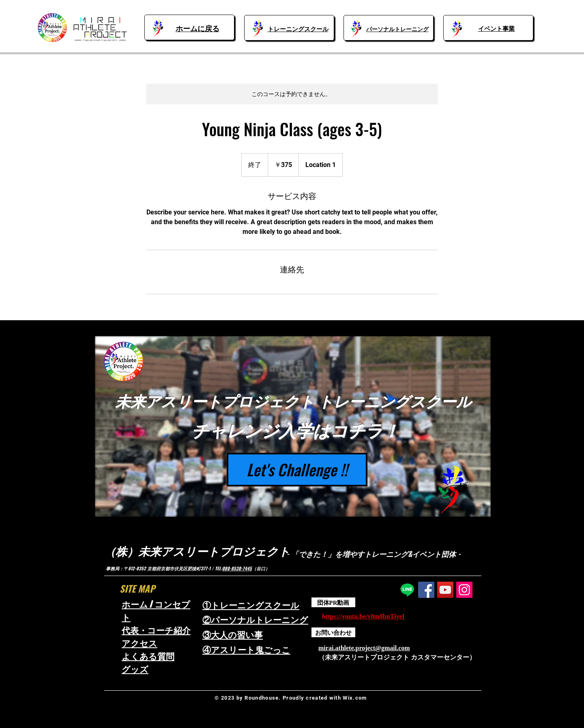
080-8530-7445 (237, 568)
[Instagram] (464, 590)
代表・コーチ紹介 (156, 630)
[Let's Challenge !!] (297, 470)
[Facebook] (426, 590)
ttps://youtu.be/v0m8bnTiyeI (365, 616)
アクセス (140, 643)
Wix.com (355, 698)
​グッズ (135, 669)
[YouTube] (445, 590)
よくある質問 (148, 656)
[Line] (407, 590)
